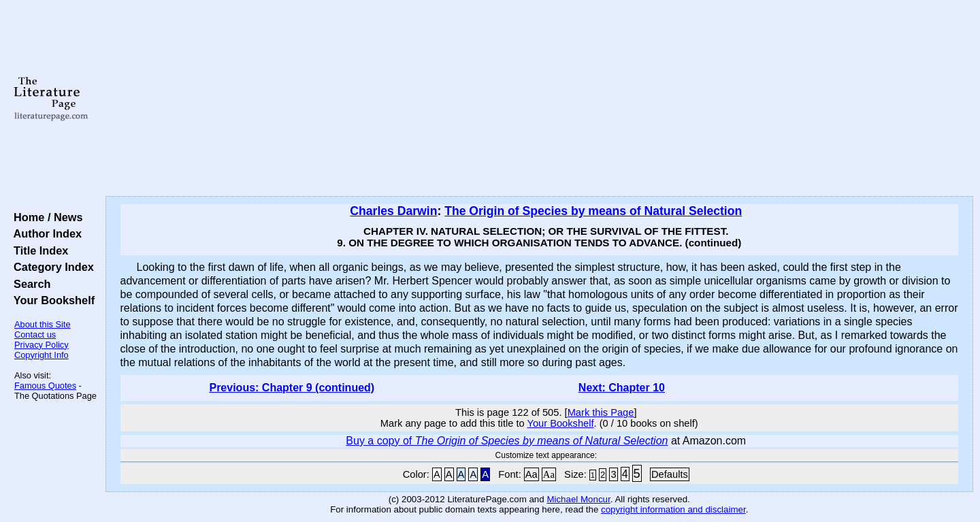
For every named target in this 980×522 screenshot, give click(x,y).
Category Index (51, 267)
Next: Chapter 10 (622, 388)
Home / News (45, 217)
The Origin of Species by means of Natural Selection (593, 211)
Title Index (38, 250)
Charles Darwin (393, 211)
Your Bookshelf (51, 300)
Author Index (45, 233)
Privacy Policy (42, 345)
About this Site (43, 324)
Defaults (670, 474)
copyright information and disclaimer (673, 509)
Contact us (35, 335)
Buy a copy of (507, 441)
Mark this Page (601, 412)
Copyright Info (42, 355)
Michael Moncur (578, 499)
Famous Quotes (45, 386)
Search (29, 284)
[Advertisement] (539, 99)
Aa (532, 474)
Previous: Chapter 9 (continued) (292, 388)
